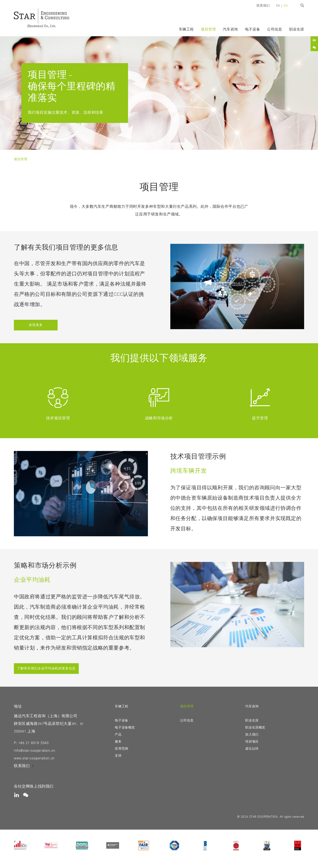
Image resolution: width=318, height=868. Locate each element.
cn (286, 6)
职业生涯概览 (255, 728)
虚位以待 (252, 749)
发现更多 (36, 325)
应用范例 (121, 749)
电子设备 (121, 720)
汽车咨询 (230, 30)
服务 (118, 742)
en (278, 6)
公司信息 (274, 30)
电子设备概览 (125, 728)
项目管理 (208, 30)
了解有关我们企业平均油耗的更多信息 (46, 668)
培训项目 (252, 742)
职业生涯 (252, 720)
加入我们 (252, 735)
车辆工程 (186, 30)
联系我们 (263, 6)
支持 (118, 756)
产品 (118, 735)
